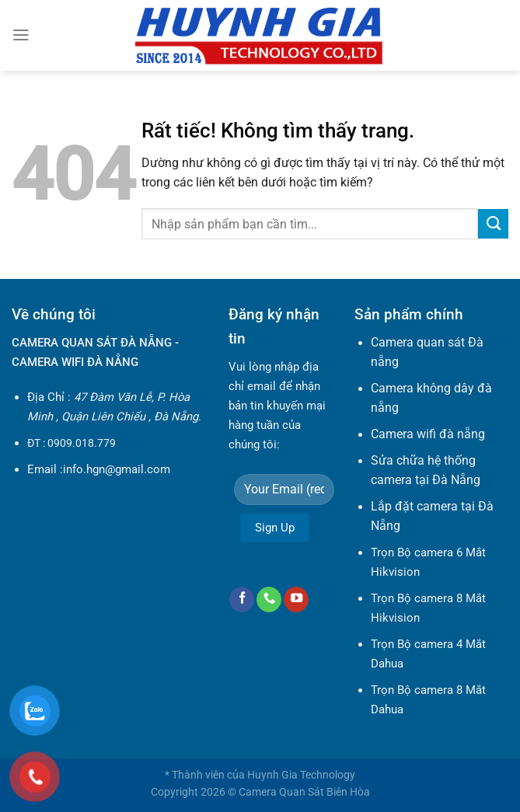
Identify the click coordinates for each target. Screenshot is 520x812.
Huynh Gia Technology (301, 775)
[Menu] (21, 35)
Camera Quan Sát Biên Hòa (304, 792)
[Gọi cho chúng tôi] (269, 599)
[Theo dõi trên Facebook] (242, 599)
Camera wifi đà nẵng (428, 434)
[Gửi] (493, 224)
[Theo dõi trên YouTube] (296, 599)
